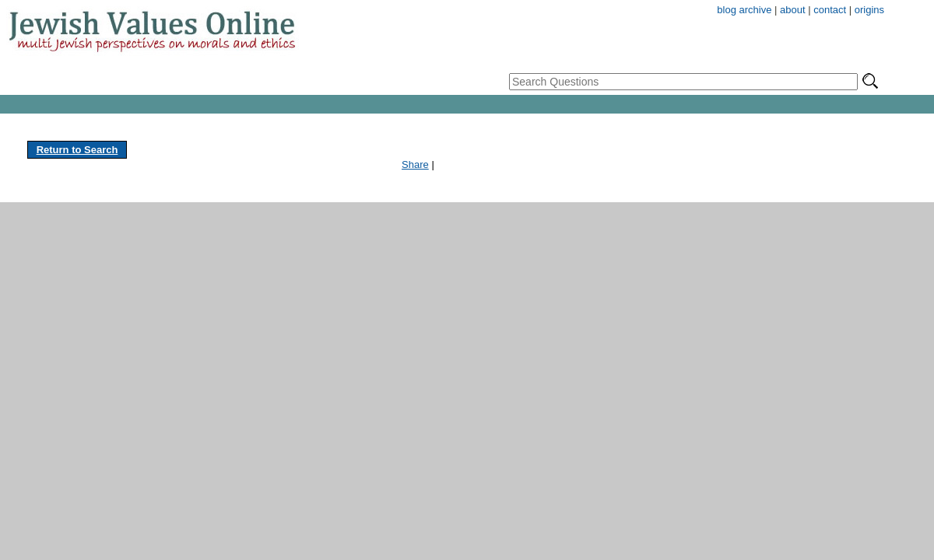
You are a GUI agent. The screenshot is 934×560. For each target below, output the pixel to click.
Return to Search (77, 150)
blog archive (744, 10)
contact (830, 10)
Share (415, 164)
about (793, 10)
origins (869, 10)
